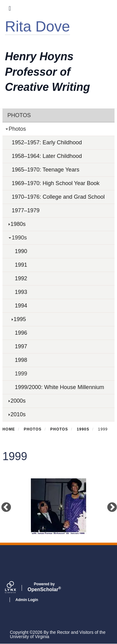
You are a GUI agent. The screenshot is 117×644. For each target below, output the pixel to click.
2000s (18, 401)
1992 (21, 278)
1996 (21, 333)
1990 (21, 251)
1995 (20, 319)
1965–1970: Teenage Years (46, 170)
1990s (19, 238)
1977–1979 (26, 210)
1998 (21, 360)
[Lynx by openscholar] (16, 588)
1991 (21, 265)
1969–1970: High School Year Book (56, 183)
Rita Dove (38, 26)
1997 (21, 346)
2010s (18, 414)
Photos (19, 115)
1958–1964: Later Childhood (47, 156)
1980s (18, 224)
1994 (21, 306)
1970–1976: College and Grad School (58, 197)
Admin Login (27, 600)
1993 (21, 292)
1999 (21, 374)
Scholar (44, 587)
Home (9, 429)
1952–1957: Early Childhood (47, 142)
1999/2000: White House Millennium (59, 387)
